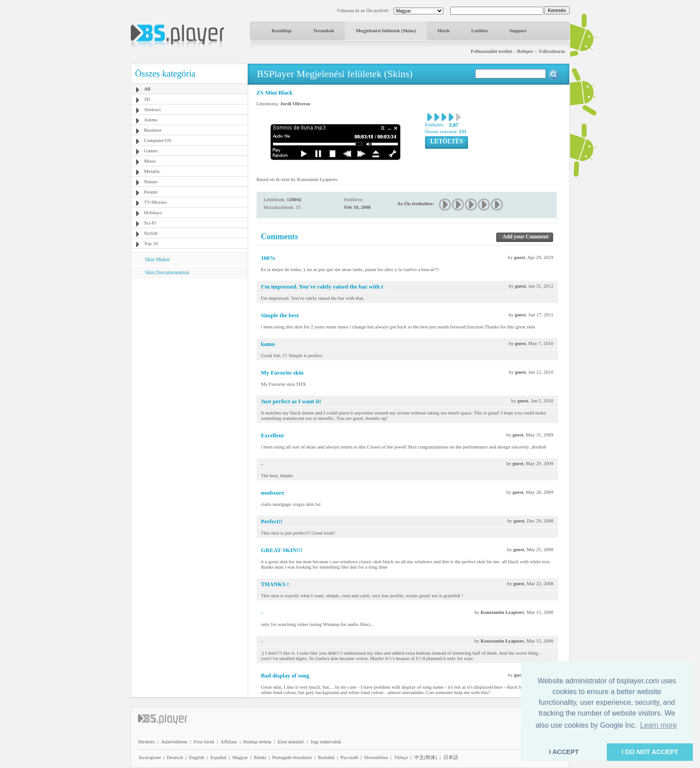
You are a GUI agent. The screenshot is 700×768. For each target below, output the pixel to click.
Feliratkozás (552, 51)
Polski (260, 757)
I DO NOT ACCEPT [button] (650, 752)
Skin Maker (158, 259)
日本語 (451, 757)
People (151, 192)
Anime (151, 120)
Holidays (153, 212)
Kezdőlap (282, 30)
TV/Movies (156, 202)
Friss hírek (204, 742)
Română (326, 757)
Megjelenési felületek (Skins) (386, 30)
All (147, 89)
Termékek (324, 30)
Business (153, 130)
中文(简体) (426, 757)
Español (218, 757)
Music (150, 161)
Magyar (240, 757)
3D (147, 99)
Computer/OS (158, 140)
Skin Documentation (167, 272)
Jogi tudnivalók (326, 742)
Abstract (152, 109)
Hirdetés (147, 742)
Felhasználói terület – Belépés (502, 51)
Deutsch (175, 757)
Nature (151, 181)
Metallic (152, 171)
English (197, 757)
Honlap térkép (257, 742)
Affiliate (229, 742)
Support (518, 30)
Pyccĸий (349, 757)
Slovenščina (376, 757)
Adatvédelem (174, 742)
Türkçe (401, 757)
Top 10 (151, 243)
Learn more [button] (658, 725)
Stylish (151, 233)
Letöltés (479, 30)
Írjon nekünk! (291, 742)
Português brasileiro (292, 757)
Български (150, 757)
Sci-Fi (150, 223)
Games (151, 151)
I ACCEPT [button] (564, 752)
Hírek (444, 30)
